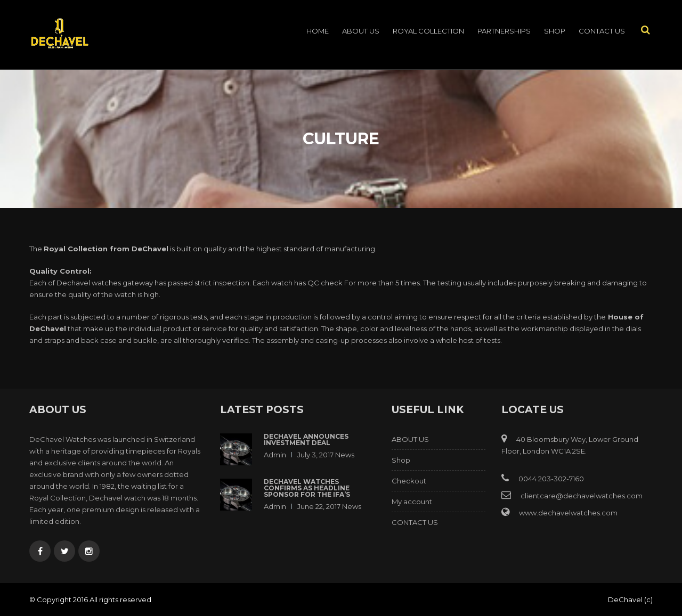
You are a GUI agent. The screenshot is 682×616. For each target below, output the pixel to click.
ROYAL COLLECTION (428, 31)
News (345, 455)
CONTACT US (602, 31)
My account (412, 502)
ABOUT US (361, 31)
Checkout (409, 481)
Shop (555, 31)
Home (318, 31)
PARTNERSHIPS (504, 31)
